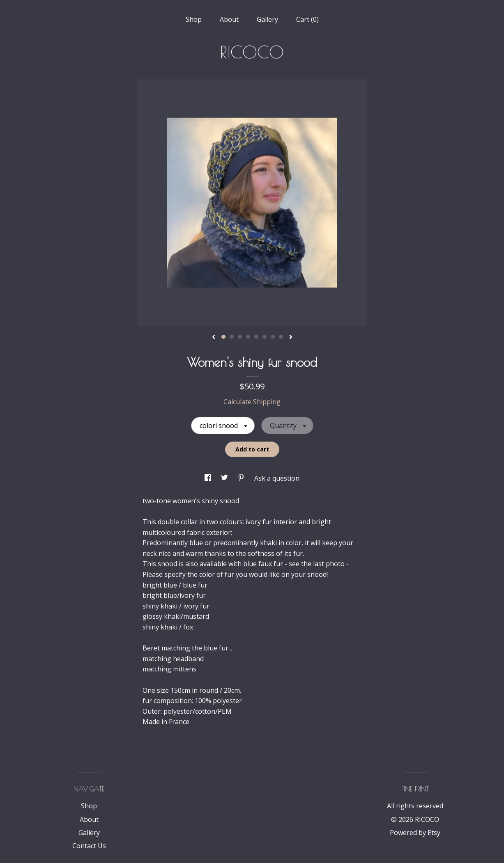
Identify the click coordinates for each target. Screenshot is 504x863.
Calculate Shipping (252, 402)
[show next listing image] (291, 338)
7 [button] (273, 337)
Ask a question (277, 478)
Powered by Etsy (415, 833)
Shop (194, 19)
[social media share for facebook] (209, 478)
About (229, 19)
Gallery (267, 19)
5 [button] (256, 337)
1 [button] (223, 337)
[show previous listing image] (214, 338)
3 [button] (240, 337)
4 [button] (248, 337)
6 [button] (265, 337)
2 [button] (232, 337)
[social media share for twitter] (225, 478)
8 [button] (281, 337)
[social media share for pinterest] (242, 478)
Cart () (307, 19)
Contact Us (89, 846)
